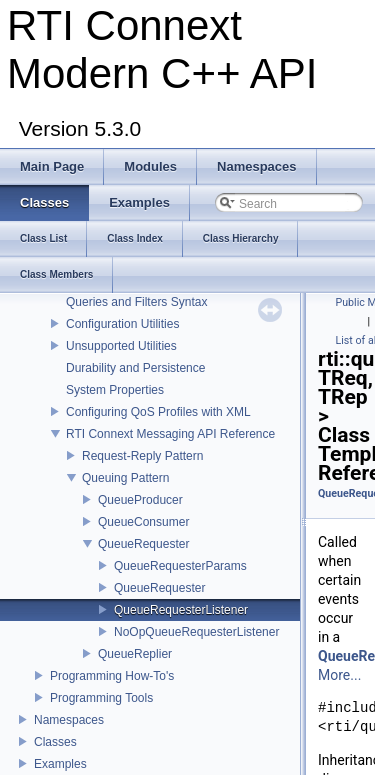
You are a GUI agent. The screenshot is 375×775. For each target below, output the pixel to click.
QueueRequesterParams (180, 566)
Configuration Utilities (122, 324)
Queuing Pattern (125, 478)
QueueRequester (143, 544)
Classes (55, 742)
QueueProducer (140, 500)
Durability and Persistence (135, 368)
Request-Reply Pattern (142, 456)
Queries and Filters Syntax (136, 302)
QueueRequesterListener (181, 610)
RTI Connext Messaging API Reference (170, 434)
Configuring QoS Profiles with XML (158, 412)
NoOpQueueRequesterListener (196, 632)
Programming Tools (101, 698)
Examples (60, 764)
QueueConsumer (143, 522)
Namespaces (69, 720)
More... (339, 675)
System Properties (115, 390)
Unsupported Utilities (121, 346)
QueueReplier (135, 654)
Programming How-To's (112, 676)
